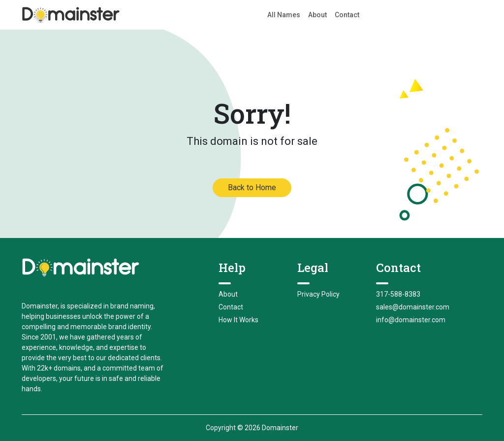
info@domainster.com (411, 320)
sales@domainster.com (413, 307)
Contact (347, 15)
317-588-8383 (398, 294)
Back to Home (252, 187)
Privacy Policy (318, 294)
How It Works (238, 320)
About (317, 15)
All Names (284, 15)
